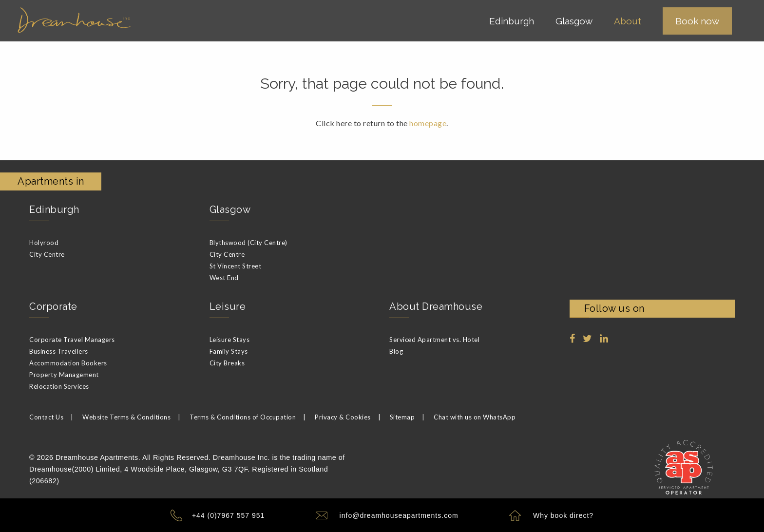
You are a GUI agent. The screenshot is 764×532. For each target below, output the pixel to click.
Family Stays (229, 351)
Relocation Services (59, 386)
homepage (428, 123)
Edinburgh (54, 209)
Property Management (64, 375)
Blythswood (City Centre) (248, 243)
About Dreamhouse (436, 306)
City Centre (47, 254)
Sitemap (402, 417)
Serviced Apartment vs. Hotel (434, 340)
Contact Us (46, 417)
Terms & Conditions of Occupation (243, 417)
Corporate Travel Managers (72, 340)
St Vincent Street (236, 266)
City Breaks (227, 363)
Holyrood (44, 243)
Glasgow (230, 209)
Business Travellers (59, 351)
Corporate (53, 306)
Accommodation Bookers (68, 363)
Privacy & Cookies (343, 417)
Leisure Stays (230, 340)
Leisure (228, 306)
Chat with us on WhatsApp (475, 417)
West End (224, 278)
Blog (396, 351)
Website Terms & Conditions (126, 417)
